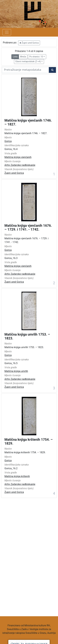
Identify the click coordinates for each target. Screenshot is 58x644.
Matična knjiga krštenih (17, 476)
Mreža (23, 57)
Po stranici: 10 (36, 57)
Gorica (8, 141)
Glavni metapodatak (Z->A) (28, 61)
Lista (15, 57)
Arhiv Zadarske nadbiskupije (20, 165)
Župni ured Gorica (29, 43)
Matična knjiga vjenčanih (18, 157)
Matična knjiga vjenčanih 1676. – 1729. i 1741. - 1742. (28, 227)
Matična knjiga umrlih (16, 371)
